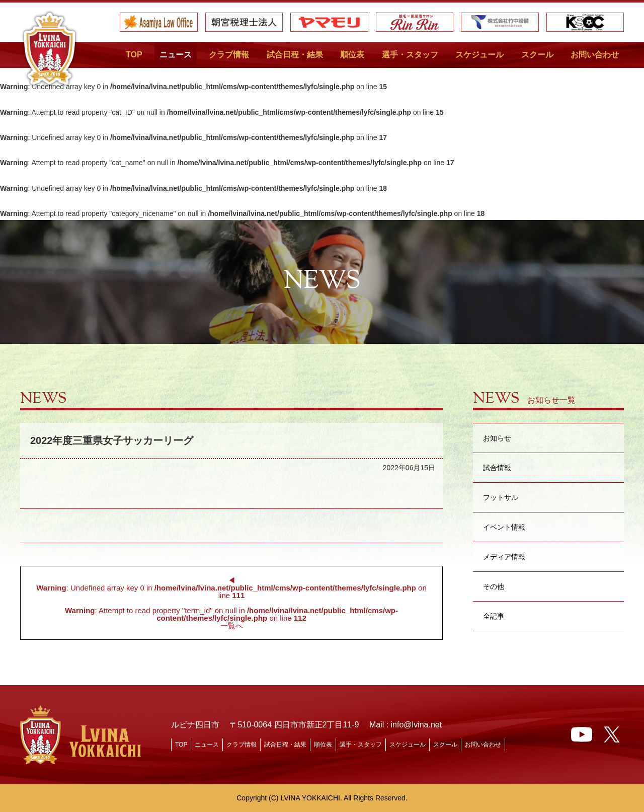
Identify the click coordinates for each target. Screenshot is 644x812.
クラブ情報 (229, 55)
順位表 (352, 55)
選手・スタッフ (410, 55)
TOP (134, 55)
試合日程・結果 (295, 55)
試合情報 (497, 467)
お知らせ (497, 438)
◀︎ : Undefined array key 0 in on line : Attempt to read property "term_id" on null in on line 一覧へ (231, 603)
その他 (494, 586)
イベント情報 (504, 527)
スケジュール (479, 55)
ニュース (176, 55)
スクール (537, 55)
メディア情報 (504, 557)
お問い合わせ (595, 55)
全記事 (494, 616)
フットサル (501, 497)
